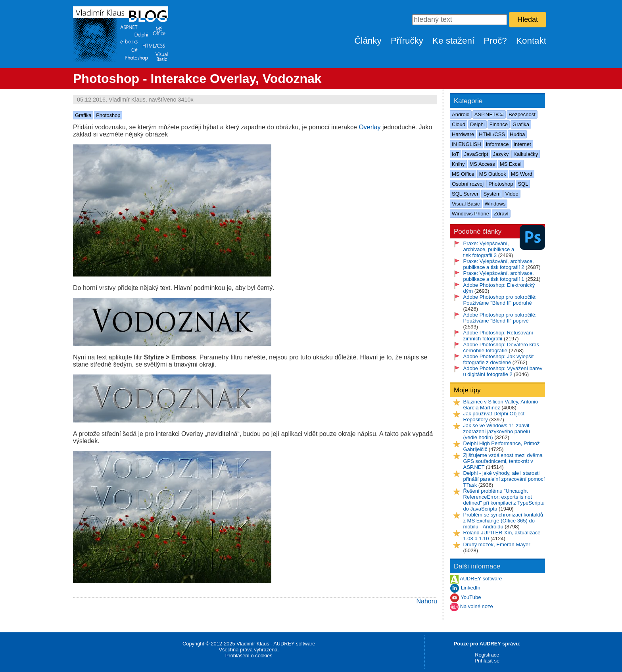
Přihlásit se (487, 661)
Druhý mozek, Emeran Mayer (497, 544)
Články (368, 41)
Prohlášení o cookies (249, 656)
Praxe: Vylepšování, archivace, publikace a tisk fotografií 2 (499, 264)
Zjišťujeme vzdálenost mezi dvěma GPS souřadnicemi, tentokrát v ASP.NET (503, 461)
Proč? (495, 41)
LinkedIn (471, 588)
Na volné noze (477, 607)
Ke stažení (453, 41)
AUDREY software (481, 579)
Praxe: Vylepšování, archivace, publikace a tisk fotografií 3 (489, 249)
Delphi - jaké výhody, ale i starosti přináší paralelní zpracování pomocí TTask (504, 479)
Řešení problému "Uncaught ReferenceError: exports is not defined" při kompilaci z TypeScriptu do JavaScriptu (504, 500)
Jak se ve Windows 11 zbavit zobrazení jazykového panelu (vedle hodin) (497, 431)
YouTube (471, 598)
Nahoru (427, 601)
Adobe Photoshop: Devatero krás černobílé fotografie (501, 348)
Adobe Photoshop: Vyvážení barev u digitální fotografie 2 (503, 371)
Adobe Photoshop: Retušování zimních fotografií (498, 336)
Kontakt (531, 41)
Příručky (407, 41)
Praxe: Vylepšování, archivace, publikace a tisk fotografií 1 (499, 276)
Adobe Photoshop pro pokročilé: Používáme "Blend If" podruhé (500, 300)
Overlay (370, 127)
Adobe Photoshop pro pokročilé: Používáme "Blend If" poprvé (500, 318)
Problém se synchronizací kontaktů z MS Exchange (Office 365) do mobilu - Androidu (503, 521)
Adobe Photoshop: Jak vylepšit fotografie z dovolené (499, 359)
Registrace (487, 655)
